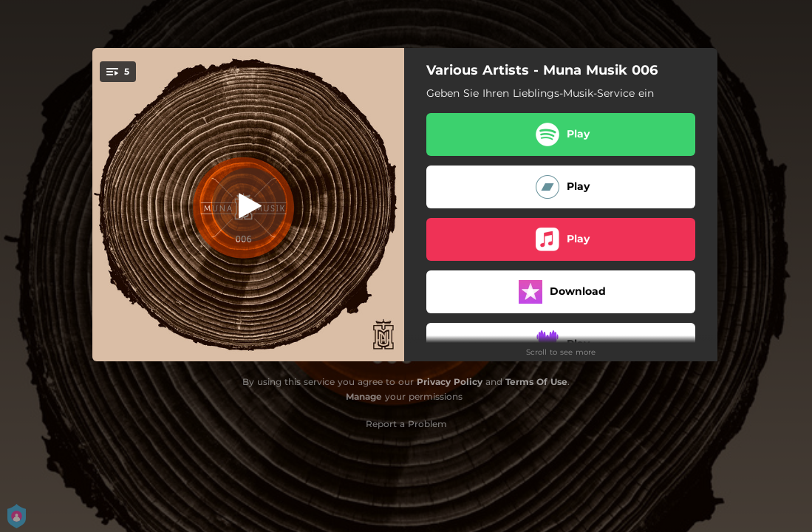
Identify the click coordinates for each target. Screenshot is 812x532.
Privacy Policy (450, 382)
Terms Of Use (536, 382)
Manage (364, 396)
